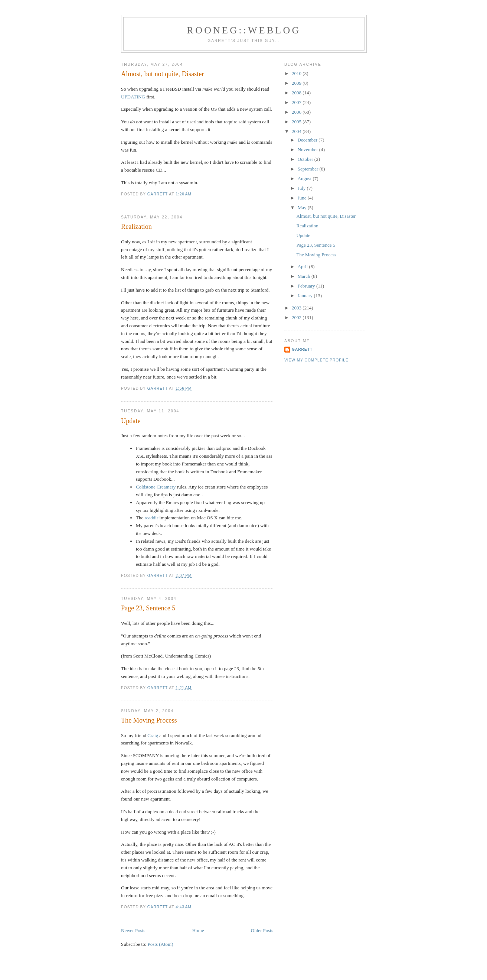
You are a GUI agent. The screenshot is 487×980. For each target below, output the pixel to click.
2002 (297, 317)
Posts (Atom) (161, 944)
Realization (136, 227)
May (303, 207)
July (302, 188)
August (305, 179)
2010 (297, 73)
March (305, 276)
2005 (297, 122)
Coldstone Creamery (156, 487)
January (306, 296)
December (308, 140)
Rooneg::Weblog (244, 30)
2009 (297, 83)
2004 (297, 131)
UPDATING (133, 97)
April (303, 267)
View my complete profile (316, 360)
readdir (151, 518)
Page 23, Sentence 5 (148, 608)
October (306, 159)
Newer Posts (133, 930)
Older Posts (262, 930)
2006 (297, 112)
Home (198, 930)
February (307, 286)
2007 (297, 102)
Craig (153, 735)
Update (131, 421)
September (309, 169)
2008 (297, 93)
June (303, 198)
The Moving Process (149, 720)
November (308, 150)
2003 (297, 308)
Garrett (302, 349)
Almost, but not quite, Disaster (162, 74)
